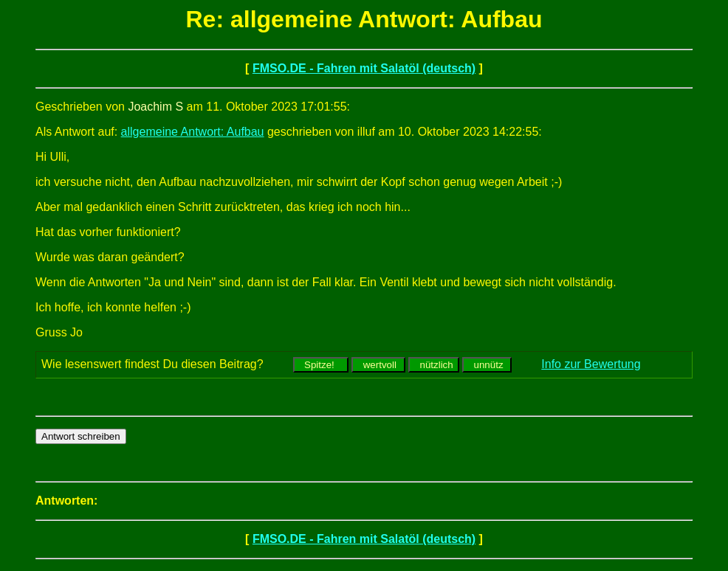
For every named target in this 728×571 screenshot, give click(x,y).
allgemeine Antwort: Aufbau (193, 132)
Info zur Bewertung (591, 364)
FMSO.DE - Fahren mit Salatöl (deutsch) (364, 68)
